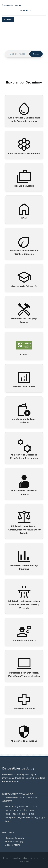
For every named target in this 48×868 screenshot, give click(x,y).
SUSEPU (24, 354)
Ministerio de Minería (24, 641)
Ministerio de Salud (24, 709)
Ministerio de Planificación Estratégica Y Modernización (24, 675)
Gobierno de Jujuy (14, 842)
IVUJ (24, 218)
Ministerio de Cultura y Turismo (24, 421)
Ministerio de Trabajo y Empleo (24, 320)
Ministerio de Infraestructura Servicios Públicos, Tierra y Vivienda (24, 605)
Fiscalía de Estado (24, 186)
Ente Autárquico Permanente (24, 154)
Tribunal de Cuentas (24, 387)
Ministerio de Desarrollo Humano (24, 492)
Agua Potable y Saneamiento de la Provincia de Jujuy (24, 120)
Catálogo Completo (15, 838)
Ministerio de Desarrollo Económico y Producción (24, 457)
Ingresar (8, 19)
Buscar (36, 54)
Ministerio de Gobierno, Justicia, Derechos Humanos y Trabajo (24, 530)
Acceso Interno (13, 845)
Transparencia (24, 10)
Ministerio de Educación (24, 286)
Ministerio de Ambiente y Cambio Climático (24, 252)
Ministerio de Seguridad (24, 741)
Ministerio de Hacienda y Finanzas (24, 567)
